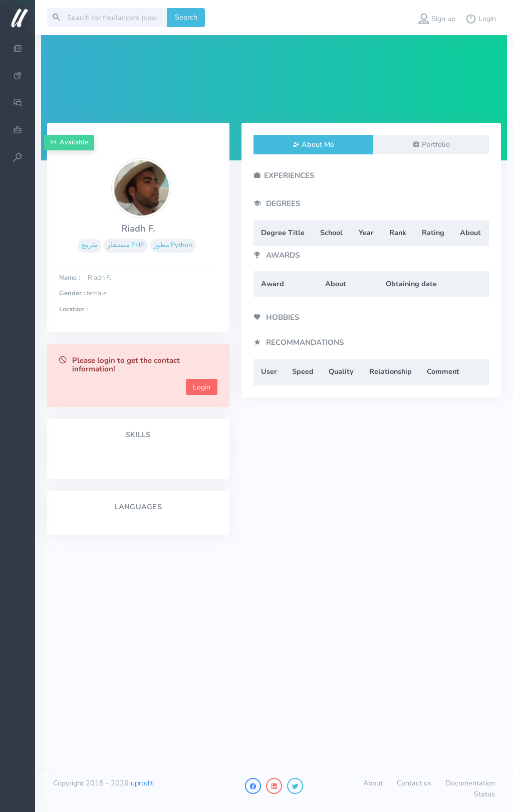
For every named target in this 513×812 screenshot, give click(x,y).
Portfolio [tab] (436, 144)
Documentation (470, 783)
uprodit (142, 783)
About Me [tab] (318, 144)
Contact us (414, 783)
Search (186, 17)
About (373, 783)
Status (484, 794)
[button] (437, 18)
